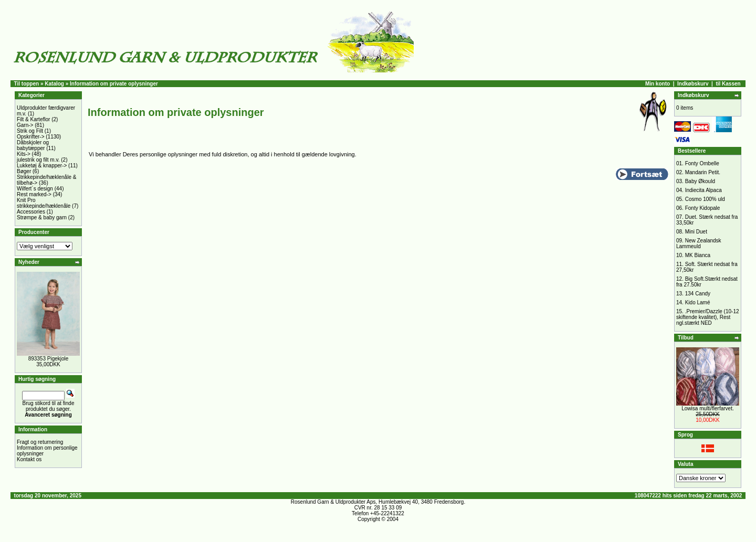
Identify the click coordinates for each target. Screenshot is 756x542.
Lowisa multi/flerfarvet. (707, 408)
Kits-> (24, 154)
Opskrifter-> (31, 137)
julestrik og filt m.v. (38, 160)
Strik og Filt (30, 131)
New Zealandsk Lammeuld (699, 243)
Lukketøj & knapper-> (42, 166)
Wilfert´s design (35, 189)
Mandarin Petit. (703, 172)
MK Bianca (698, 255)
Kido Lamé (698, 302)
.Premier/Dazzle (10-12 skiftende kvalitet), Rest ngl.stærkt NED (708, 317)
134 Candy (698, 294)
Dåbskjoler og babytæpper (33, 145)
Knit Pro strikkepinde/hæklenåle (44, 203)
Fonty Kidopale (703, 208)
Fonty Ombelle (702, 163)
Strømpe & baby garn (42, 217)
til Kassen (728, 84)
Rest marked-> (34, 194)
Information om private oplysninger (114, 84)
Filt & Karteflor (33, 119)
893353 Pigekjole (49, 359)
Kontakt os (29, 459)
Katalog (54, 84)
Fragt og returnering (40, 442)
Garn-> (25, 125)
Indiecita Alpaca (703, 190)
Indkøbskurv (693, 84)
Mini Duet (696, 232)
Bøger (24, 171)
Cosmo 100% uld (705, 199)
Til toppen (27, 84)
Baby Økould (700, 181)
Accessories (31, 212)
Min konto (658, 84)
